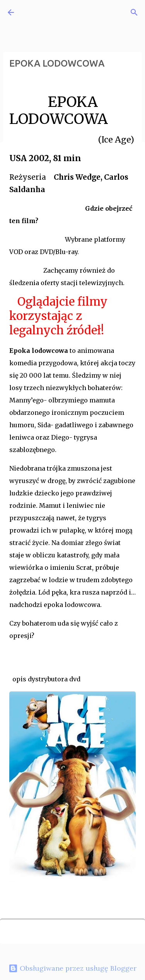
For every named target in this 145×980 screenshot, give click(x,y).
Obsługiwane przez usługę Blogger (72, 968)
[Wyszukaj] (134, 12)
